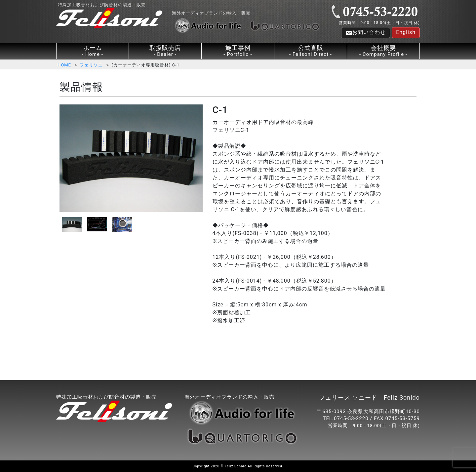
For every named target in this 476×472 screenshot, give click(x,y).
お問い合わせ (366, 33)
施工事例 (238, 51)
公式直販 (311, 51)
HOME (64, 65)
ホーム (93, 51)
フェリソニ (91, 65)
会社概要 (383, 51)
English (406, 32)
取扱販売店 (165, 51)
